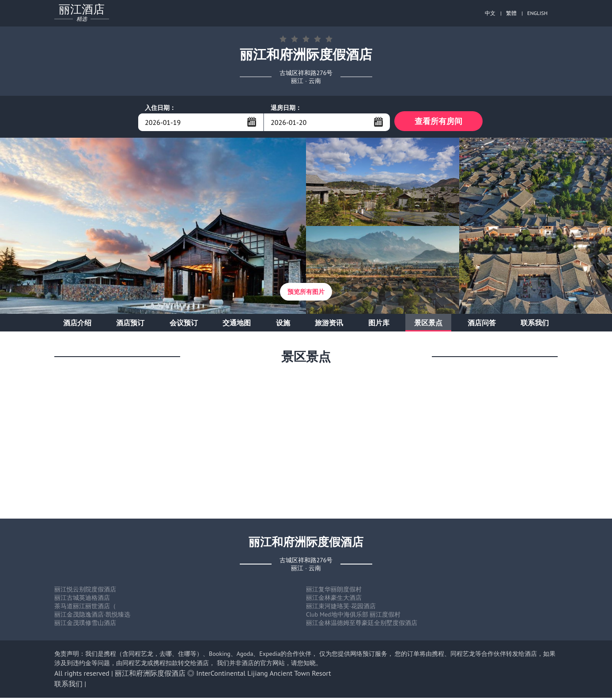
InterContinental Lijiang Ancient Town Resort (264, 675)
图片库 (379, 325)
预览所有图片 (306, 294)
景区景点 (428, 325)
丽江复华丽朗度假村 (334, 591)
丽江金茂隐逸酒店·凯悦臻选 (92, 617)
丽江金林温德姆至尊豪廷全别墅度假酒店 (362, 625)
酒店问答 (482, 325)
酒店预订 (130, 325)
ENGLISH (537, 13)
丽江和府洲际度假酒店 (150, 675)
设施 (283, 325)
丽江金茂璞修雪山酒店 (85, 625)
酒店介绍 (77, 325)
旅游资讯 (329, 325)
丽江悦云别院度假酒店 (85, 591)
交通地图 (237, 325)
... (252, 122)
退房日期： (286, 108)
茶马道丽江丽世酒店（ (85, 608)
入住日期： (160, 108)
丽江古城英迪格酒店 (82, 600)
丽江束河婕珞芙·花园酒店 (341, 608)
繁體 (511, 13)
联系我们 (535, 325)
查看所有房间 (438, 122)
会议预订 (184, 325)
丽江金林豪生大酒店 (334, 600)
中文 (490, 13)
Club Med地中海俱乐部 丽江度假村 (353, 617)
